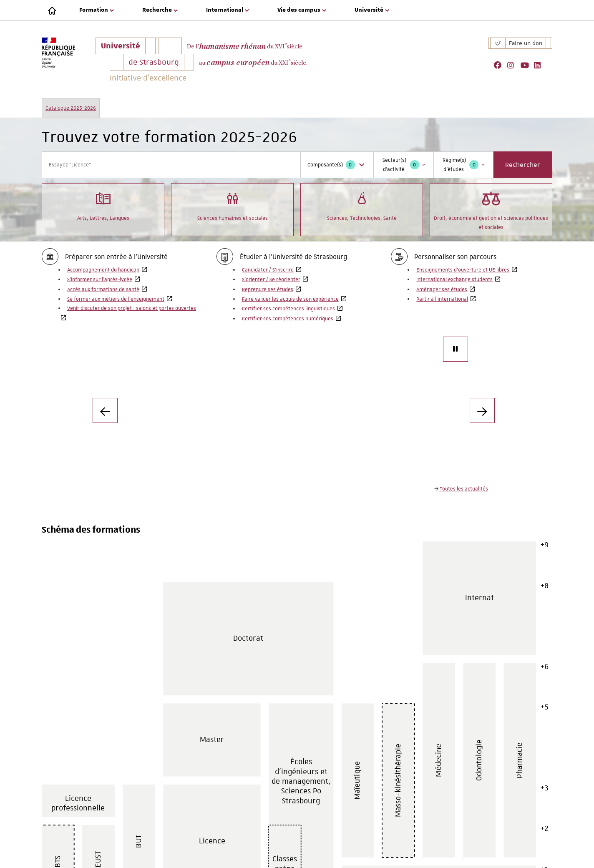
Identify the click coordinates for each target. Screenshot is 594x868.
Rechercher (523, 165)
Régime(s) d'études (464, 165)
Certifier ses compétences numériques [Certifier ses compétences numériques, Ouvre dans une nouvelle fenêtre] (288, 319)
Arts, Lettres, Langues (103, 204)
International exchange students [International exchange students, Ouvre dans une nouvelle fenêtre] (454, 279)
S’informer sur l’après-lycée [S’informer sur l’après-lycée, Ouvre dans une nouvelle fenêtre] (100, 279)
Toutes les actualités (463, 489)
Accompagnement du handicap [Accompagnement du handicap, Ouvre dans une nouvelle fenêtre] (103, 270)
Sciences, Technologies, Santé (362, 204)
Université (123, 47)
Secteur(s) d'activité (405, 165)
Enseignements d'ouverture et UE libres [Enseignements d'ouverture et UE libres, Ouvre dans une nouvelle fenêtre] (463, 270)
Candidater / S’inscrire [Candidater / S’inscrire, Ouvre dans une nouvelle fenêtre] (268, 270)
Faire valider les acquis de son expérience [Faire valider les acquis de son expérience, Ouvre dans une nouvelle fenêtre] (290, 299)
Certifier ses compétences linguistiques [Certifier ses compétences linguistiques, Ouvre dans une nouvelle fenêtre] (288, 309)
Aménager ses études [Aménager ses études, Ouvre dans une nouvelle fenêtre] (442, 289)
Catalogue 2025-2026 (71, 108)
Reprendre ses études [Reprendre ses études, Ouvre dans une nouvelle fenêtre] (268, 289)
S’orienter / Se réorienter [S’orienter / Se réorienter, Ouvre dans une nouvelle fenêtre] (271, 279)
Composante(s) (337, 165)
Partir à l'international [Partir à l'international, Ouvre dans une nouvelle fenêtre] (442, 299)
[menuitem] (97, 10)
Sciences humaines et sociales (233, 204)
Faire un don (526, 43)
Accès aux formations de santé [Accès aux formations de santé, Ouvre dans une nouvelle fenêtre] (103, 289)
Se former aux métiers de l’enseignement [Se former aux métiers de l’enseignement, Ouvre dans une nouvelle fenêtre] (116, 299)
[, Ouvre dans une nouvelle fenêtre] (501, 65)
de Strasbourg (154, 62)
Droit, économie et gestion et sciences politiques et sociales (491, 209)
